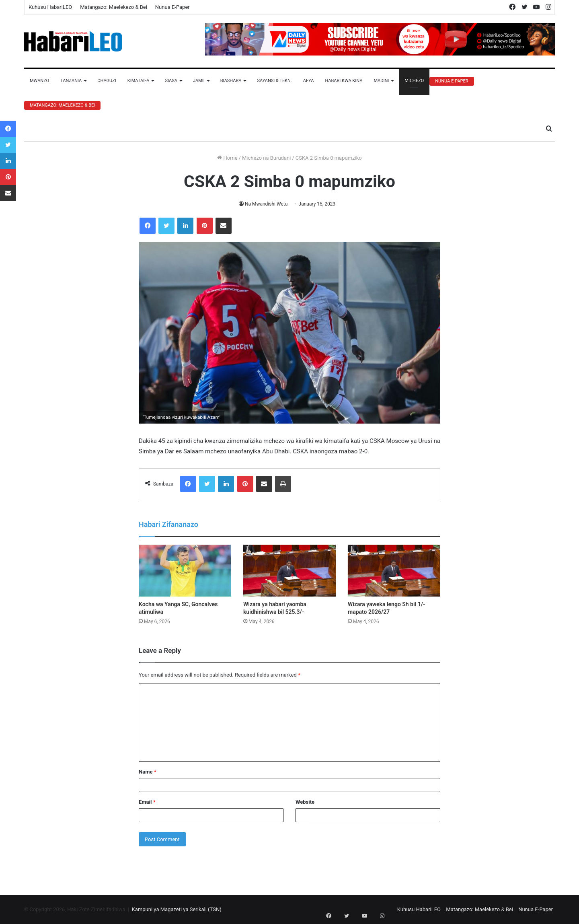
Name (148, 772)
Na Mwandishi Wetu (266, 204)
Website (305, 802)
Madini (381, 81)
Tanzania (71, 81)
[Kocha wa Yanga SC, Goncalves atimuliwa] (185, 571)
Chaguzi (107, 81)
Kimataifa (139, 81)
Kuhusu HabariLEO (50, 7)
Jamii (199, 81)
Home (227, 158)
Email (147, 802)
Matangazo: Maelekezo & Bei (114, 7)
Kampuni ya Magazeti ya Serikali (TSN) (177, 909)
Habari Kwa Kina (344, 81)
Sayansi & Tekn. (274, 81)
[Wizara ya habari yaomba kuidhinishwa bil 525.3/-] (289, 571)
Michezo (414, 81)
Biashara (231, 81)
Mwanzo (39, 81)
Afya (309, 81)
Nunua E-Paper (172, 7)
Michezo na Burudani (266, 158)
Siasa (171, 81)
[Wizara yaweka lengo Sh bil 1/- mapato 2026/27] (394, 571)
